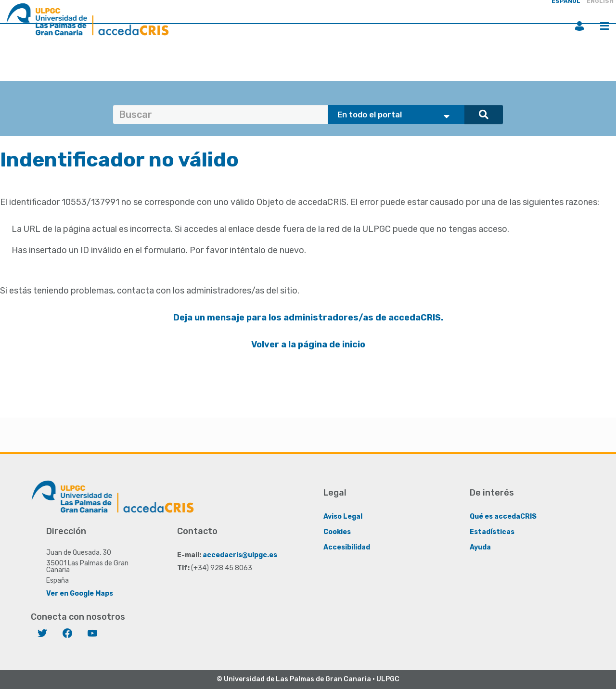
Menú (604, 26)
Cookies (337, 532)
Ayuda (480, 547)
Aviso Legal (343, 517)
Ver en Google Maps (80, 593)
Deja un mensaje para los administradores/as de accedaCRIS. (308, 318)
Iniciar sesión (579, 26)
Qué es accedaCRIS (503, 517)
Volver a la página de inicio (308, 344)
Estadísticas (492, 532)
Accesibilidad (347, 547)
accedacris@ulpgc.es (240, 555)
